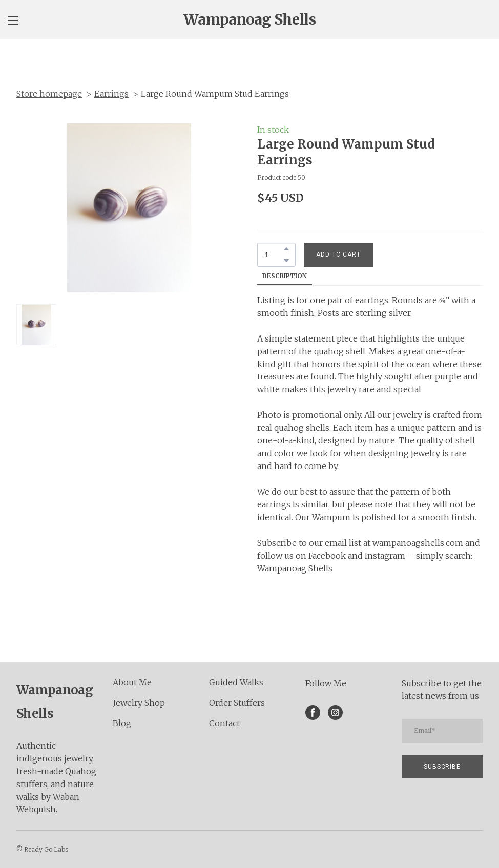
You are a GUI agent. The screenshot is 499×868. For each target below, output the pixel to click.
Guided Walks (236, 682)
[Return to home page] (57, 701)
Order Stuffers (237, 703)
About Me (132, 682)
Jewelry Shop (139, 703)
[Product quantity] (274, 255)
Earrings (111, 94)
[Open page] (249, 19)
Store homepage (49, 94)
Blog (122, 723)
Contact (224, 723)
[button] (286, 249)
